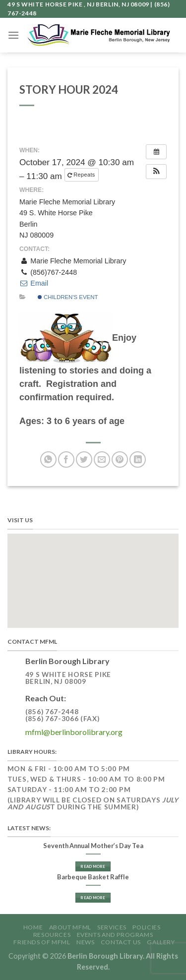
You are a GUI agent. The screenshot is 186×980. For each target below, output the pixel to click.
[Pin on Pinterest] (120, 459)
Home (33, 927)
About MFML (70, 927)
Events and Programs (115, 935)
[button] (156, 172)
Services (112, 927)
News (85, 942)
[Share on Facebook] (66, 459)
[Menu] (13, 35)
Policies (146, 927)
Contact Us (121, 942)
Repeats (82, 175)
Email (34, 283)
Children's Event (68, 297)
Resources (52, 935)
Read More (93, 866)
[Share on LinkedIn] (138, 459)
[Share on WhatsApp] (48, 459)
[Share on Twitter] (84, 459)
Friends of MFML (42, 942)
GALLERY (161, 942)
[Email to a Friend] (102, 459)
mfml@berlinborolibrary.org (74, 732)
